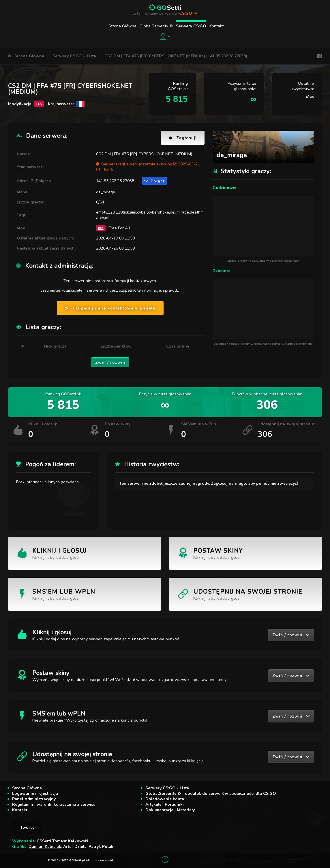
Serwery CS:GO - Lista (74, 56)
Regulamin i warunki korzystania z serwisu (54, 804)
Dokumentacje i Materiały (170, 810)
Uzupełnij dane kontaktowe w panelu (110, 308)
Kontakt (216, 26)
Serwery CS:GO (191, 26)
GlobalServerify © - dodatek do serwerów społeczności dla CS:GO (211, 794)
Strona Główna (122, 26)
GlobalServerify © (156, 26)
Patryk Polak (101, 847)
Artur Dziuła (75, 847)
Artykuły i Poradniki (165, 804)
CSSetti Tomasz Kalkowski (62, 841)
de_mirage (106, 192)
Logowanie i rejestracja (35, 794)
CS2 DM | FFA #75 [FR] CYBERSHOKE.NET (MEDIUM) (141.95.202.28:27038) (176, 56)
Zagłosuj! (183, 138)
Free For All (119, 228)
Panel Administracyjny (34, 799)
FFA (101, 228)
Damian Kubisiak (45, 847)
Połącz (155, 181)
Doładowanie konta (165, 799)
